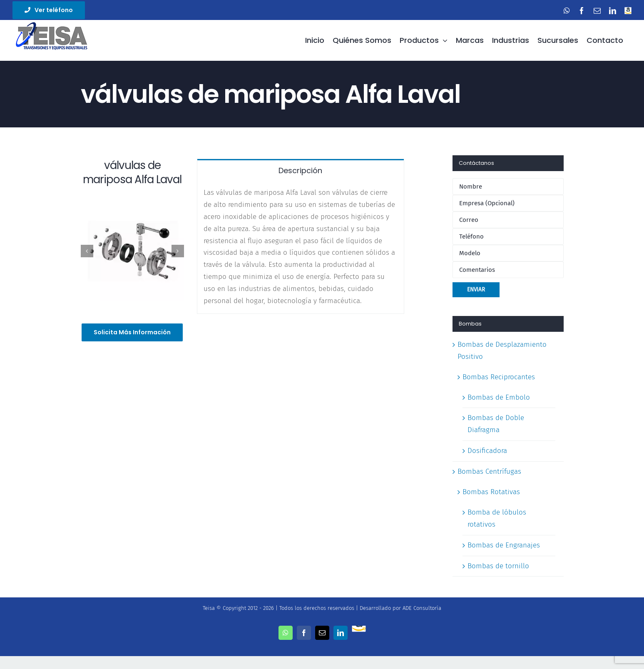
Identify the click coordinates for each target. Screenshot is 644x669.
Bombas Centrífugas (489, 471)
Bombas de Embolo (499, 397)
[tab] (300, 170)
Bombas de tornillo (498, 566)
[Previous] (87, 251)
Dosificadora (487, 451)
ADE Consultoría (422, 608)
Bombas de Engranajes (504, 545)
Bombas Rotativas (491, 492)
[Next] (178, 251)
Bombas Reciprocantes (499, 377)
